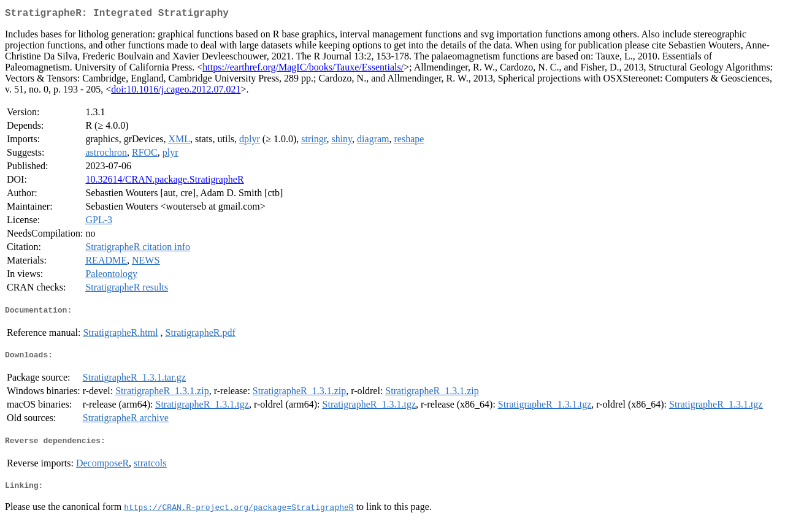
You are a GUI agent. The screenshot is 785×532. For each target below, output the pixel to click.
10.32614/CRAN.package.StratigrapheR (164, 182)
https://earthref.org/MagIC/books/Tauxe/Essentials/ (303, 70)
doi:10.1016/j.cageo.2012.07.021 (176, 92)
